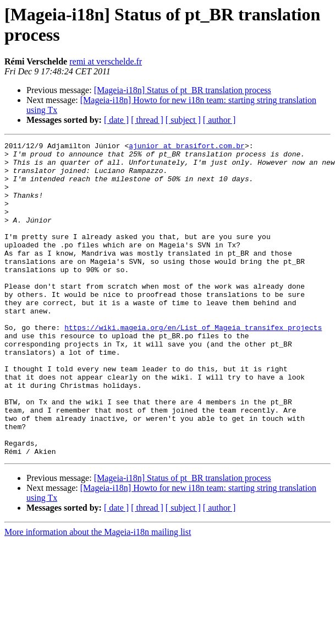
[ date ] (116, 120)
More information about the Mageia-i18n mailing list (98, 595)
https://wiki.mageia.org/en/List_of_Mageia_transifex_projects (193, 365)
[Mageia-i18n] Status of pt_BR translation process (183, 90)
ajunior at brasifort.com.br (187, 147)
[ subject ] (183, 120)
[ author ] (219, 120)
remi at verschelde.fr (106, 61)
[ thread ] (147, 120)
